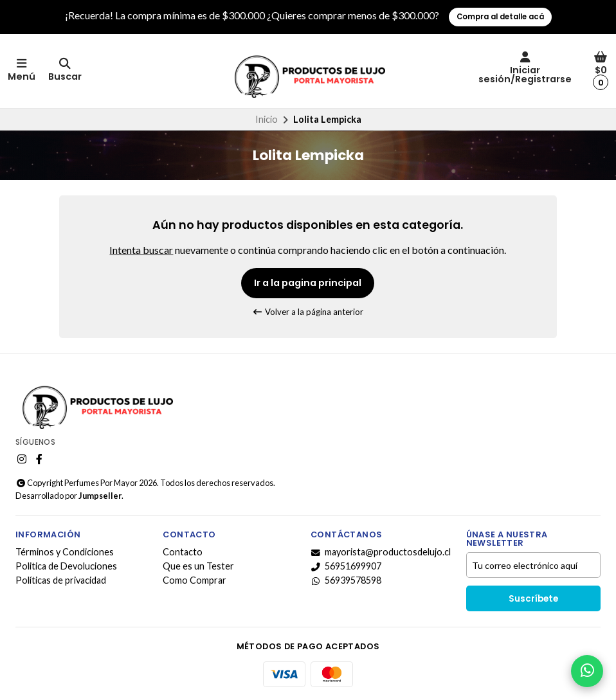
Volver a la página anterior (308, 312)
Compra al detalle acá (500, 17)
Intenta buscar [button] (141, 250)
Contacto (183, 552)
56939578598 (346, 580)
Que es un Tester (198, 566)
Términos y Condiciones (65, 552)
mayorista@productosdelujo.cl (381, 552)
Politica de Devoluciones (66, 566)
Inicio (267, 119)
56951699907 (346, 566)
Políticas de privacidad (61, 580)
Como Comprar (195, 580)
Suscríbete (533, 599)
